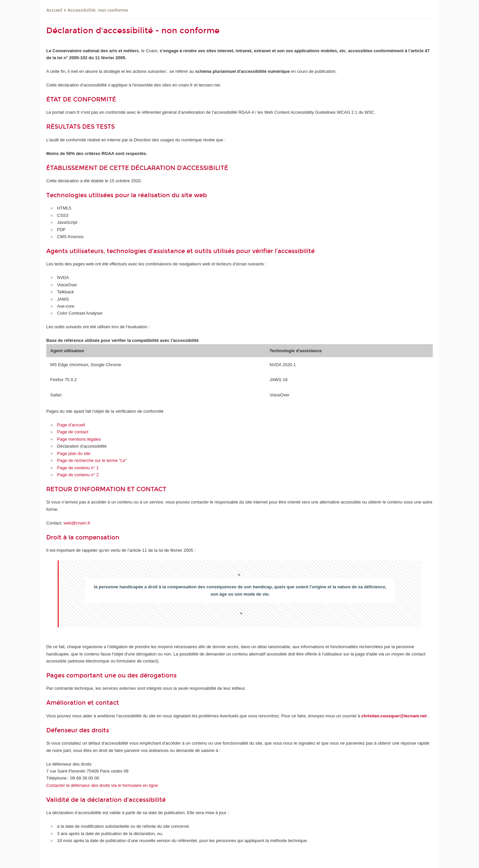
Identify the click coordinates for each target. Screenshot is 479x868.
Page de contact (73, 432)
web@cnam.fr (77, 523)
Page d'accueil (71, 425)
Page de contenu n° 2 (78, 475)
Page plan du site (74, 453)
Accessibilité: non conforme (98, 10)
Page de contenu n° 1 (78, 468)
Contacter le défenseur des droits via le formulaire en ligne (102, 785)
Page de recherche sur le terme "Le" (92, 460)
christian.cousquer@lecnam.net (394, 716)
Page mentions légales (79, 439)
